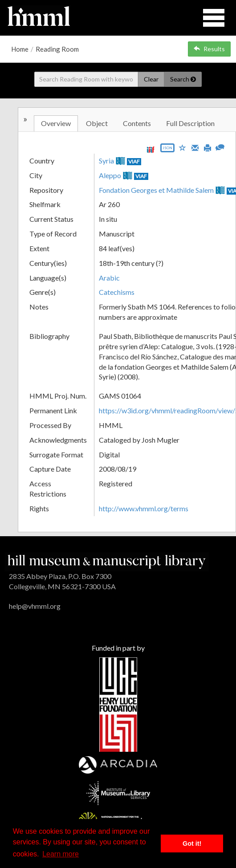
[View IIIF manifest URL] (151, 149)
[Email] (195, 147)
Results (209, 49)
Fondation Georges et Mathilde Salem (156, 190)
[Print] (208, 147)
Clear (151, 79)
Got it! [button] (192, 844)
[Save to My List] (183, 147)
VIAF (134, 161)
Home (20, 49)
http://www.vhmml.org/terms (144, 508)
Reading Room (57, 49)
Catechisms (117, 292)
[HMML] (107, 561)
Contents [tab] (137, 123)
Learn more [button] (61, 854)
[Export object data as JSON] (167, 150)
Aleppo (110, 175)
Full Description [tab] (190, 123)
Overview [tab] (56, 123)
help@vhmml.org (35, 606)
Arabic (109, 278)
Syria (106, 161)
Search (183, 79)
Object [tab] (97, 123)
